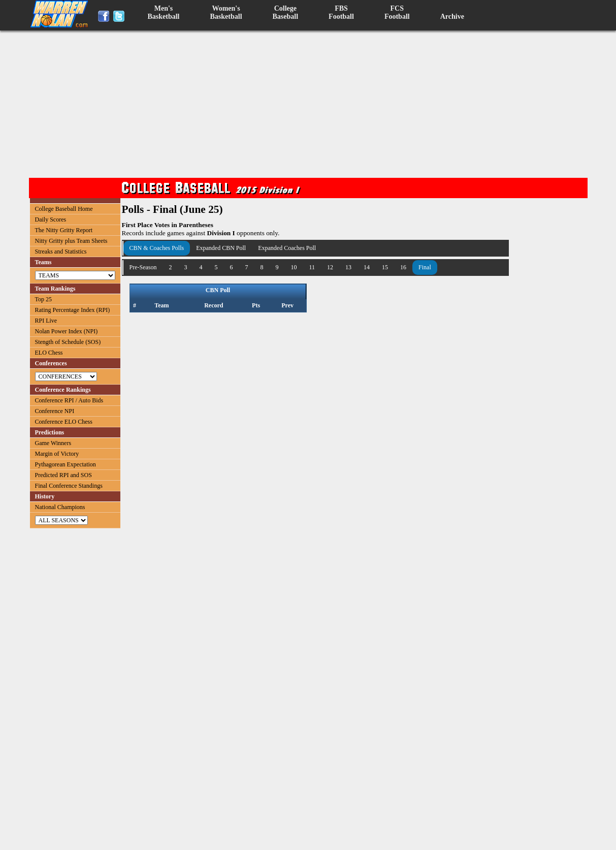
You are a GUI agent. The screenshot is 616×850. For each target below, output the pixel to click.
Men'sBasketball (164, 12)
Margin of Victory (57, 454)
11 (312, 267)
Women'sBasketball (226, 12)
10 (294, 267)
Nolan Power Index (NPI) (67, 331)
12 (330, 267)
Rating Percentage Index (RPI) (73, 310)
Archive (452, 17)
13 (348, 267)
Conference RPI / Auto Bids (69, 400)
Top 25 (44, 299)
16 (403, 267)
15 (385, 267)
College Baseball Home (64, 209)
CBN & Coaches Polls (157, 248)
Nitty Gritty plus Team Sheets (71, 241)
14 (367, 267)
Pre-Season (143, 267)
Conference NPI (55, 411)
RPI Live (46, 321)
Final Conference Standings (69, 486)
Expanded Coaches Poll (287, 248)
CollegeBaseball (286, 12)
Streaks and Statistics (61, 251)
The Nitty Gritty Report (64, 230)
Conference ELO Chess (64, 422)
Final (425, 267)
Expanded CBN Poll (221, 248)
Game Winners (53, 443)
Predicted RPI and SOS (63, 475)
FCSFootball (397, 12)
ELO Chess (49, 353)
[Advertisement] (311, 104)
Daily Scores (51, 219)
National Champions (60, 507)
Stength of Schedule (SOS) (68, 342)
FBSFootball (341, 12)
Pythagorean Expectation (66, 464)
